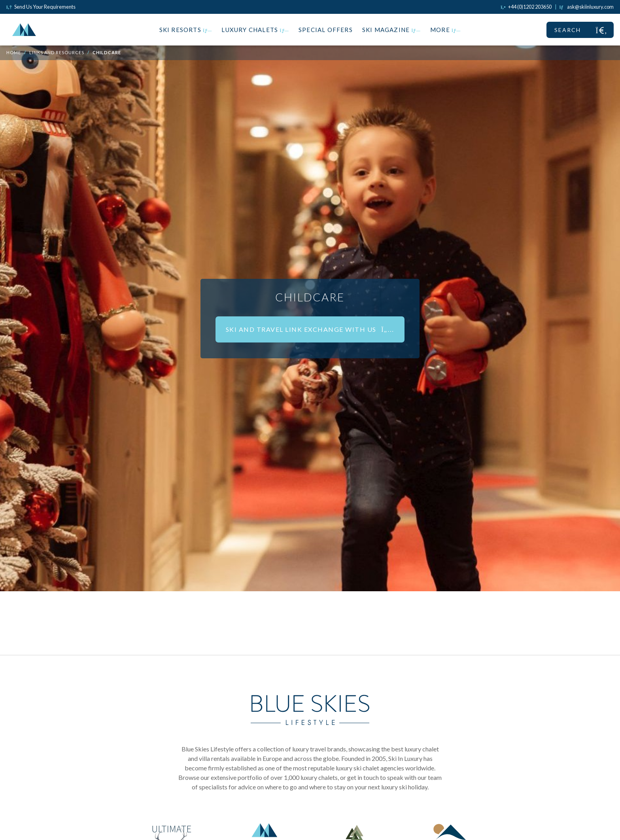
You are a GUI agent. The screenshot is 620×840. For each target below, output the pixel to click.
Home (14, 52)
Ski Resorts (186, 30)
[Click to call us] (526, 7)
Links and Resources (57, 52)
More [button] (446, 30)
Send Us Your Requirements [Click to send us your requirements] (41, 7)
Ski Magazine (391, 30)
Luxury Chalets (255, 30)
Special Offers (326, 30)
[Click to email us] (587, 7)
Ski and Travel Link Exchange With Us (310, 329)
